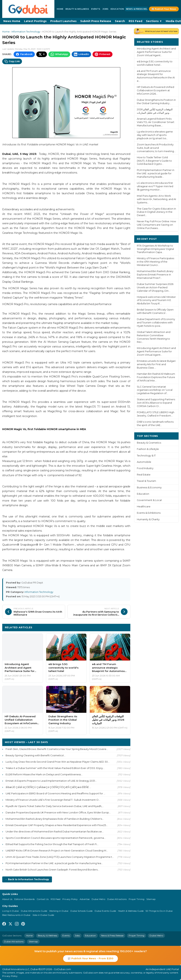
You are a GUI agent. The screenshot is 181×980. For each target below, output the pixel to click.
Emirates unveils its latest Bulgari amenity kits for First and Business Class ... (156, 364)
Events (96, 9)
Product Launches (63, 21)
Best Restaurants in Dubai (16, 915)
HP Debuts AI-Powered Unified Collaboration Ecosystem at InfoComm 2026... (155, 90)
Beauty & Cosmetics (149, 443)
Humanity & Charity (148, 519)
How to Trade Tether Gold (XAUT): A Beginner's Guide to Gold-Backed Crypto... (154, 161)
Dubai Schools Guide (81, 911)
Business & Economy (149, 487)
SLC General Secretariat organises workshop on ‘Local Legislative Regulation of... (155, 390)
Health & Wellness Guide (131, 911)
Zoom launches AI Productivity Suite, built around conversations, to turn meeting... (156, 148)
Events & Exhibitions (149, 513)
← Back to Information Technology (27, 879)
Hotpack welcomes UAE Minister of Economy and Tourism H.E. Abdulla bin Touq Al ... (156, 300)
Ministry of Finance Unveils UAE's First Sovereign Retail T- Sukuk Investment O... (53, 800)
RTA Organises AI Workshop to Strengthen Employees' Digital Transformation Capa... (155, 249)
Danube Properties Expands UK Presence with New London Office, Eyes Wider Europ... (58, 812)
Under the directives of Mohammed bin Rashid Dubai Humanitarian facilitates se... (55, 831)
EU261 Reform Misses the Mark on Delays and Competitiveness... (44, 774)
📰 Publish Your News (164, 9)
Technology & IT (146, 456)
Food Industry (145, 468)
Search (120, 21)
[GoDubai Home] (28, 9)
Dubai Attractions (117, 899)
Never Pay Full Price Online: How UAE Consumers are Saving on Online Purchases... (156, 225)
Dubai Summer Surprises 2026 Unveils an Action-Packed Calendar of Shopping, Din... (155, 287)
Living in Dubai (11, 911)
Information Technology (26, 32)
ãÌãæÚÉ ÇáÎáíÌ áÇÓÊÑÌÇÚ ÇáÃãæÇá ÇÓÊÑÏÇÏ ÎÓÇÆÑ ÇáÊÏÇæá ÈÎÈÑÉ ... (48, 787)
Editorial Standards (24, 899)
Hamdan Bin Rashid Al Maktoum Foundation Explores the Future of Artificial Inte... (156, 377)
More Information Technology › (105, 627)
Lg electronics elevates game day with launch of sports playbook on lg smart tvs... (155, 135)
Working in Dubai (59, 911)
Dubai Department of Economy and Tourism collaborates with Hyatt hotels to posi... (156, 323)
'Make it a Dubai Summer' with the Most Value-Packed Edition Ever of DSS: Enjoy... (55, 768)
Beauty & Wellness (77, 9)
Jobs (105, 9)
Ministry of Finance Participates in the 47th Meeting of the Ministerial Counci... (155, 262)
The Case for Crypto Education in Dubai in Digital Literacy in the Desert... (156, 212)
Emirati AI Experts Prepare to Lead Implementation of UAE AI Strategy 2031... (51, 781)
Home (60, 9)
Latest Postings (35, 21)
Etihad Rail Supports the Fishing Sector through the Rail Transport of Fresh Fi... (52, 844)
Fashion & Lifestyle (148, 449)
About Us (7, 899)
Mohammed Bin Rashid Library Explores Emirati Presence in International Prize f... (155, 275)
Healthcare (144, 507)
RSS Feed (135, 21)
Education (117, 9)
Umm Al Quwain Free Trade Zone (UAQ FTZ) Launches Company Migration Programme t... (60, 857)
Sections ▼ (154, 21)
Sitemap (151, 899)
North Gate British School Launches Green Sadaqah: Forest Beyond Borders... (52, 870)
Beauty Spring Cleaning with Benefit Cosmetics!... (35, 755)
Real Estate (144, 475)
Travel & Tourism (146, 481)
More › (172, 42)
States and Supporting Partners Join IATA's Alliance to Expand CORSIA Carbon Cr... (156, 403)
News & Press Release (140, 9)
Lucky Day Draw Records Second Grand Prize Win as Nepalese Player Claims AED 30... (58, 762)
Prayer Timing (136, 899)
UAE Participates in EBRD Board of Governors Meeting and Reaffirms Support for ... (55, 793)
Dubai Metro (98, 899)
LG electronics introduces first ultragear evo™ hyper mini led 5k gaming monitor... (155, 186)
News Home (12, 21)
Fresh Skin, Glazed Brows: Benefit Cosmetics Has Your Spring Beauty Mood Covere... (57, 749)
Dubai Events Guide (105, 911)
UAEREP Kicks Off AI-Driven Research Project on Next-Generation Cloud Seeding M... (57, 851)
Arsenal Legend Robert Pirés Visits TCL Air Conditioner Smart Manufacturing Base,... (156, 122)
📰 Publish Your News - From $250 (90, 958)
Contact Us (43, 899)
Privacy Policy (70, 899)
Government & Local (149, 500)
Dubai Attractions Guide (34, 911)
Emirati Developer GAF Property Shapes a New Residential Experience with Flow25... (57, 825)
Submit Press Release (96, 21)
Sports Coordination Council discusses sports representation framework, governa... (56, 838)
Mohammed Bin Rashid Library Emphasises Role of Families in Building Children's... (55, 819)
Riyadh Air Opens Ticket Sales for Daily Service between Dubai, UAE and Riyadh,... (55, 806)
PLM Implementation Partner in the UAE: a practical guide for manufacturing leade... (156, 173)
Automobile (144, 462)
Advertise (85, 899)
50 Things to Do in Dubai (159, 911)
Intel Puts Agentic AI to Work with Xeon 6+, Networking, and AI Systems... (156, 199)
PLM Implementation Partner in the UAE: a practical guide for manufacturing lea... (54, 863)
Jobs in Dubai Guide (43, 915)
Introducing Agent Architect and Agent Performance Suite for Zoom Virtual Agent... (156, 52)
